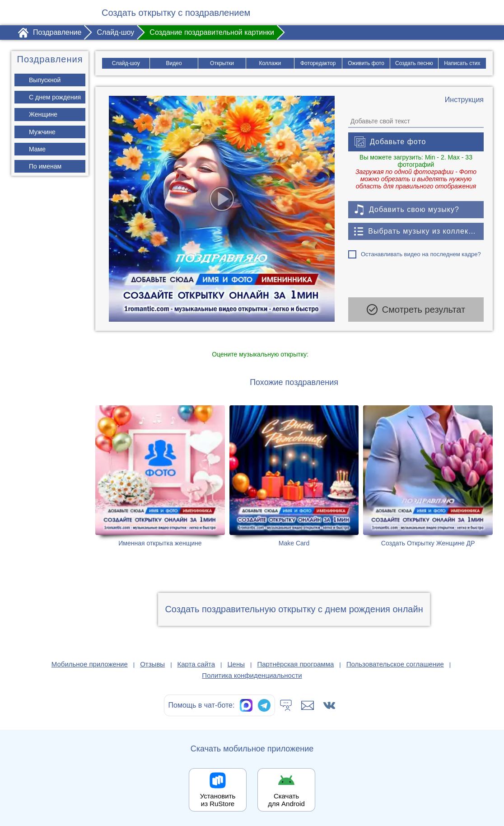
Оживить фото (366, 63)
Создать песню (414, 63)
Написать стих (462, 63)
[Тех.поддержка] (286, 705)
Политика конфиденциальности (252, 675)
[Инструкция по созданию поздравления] (464, 100)
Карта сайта (196, 664)
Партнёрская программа (295, 664)
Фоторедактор (318, 63)
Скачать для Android (286, 800)
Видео (174, 63)
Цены (236, 664)
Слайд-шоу (126, 63)
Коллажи (270, 63)
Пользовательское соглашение (395, 664)
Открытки (222, 63)
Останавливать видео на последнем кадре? (421, 254)
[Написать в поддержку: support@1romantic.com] (308, 705)
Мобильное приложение (90, 664)
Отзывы (152, 664)
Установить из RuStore (218, 800)
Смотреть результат (416, 310)
